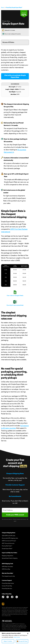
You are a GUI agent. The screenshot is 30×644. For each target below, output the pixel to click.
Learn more (17, 637)
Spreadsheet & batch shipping (10, 558)
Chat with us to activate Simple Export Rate (15, 76)
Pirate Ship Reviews (7, 589)
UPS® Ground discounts (8, 543)
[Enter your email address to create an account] (15, 510)
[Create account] (15, 515)
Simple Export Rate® (7, 549)
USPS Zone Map (6, 569)
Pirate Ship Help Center (8, 583)
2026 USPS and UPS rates (9, 536)
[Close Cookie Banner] (28, 633)
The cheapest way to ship (8, 576)
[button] (28, 2)
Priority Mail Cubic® (7, 546)
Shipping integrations (8, 556)
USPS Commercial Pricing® (9, 541)
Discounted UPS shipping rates (10, 538)
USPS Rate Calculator (7, 567)
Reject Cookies (8, 641)
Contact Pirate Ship (7, 586)
